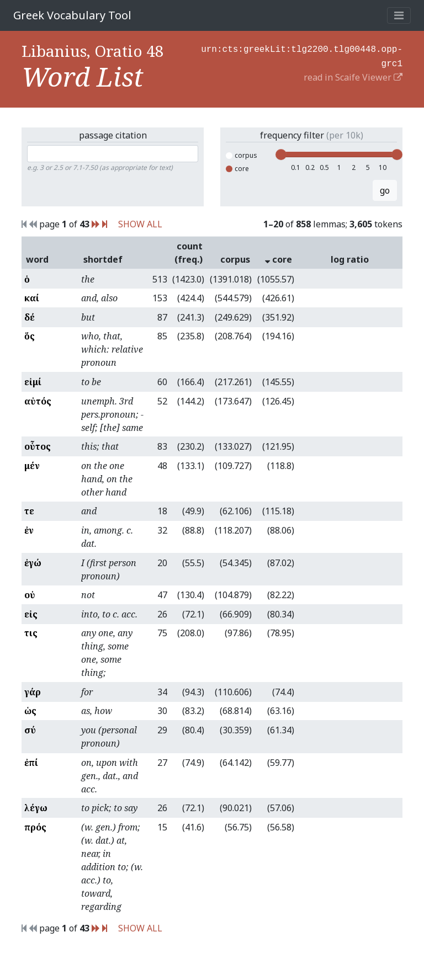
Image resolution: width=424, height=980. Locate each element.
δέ (30, 317)
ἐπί (31, 763)
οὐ (30, 595)
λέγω (36, 808)
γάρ (33, 692)
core (237, 169)
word (37, 259)
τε (29, 511)
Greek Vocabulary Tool (72, 15)
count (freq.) (189, 253)
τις (31, 633)
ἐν (29, 530)
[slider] (281, 155)
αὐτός (38, 401)
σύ (30, 730)
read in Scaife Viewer (353, 75)
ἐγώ (33, 563)
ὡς (30, 711)
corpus (242, 155)
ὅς (30, 336)
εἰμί (33, 382)
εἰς (31, 614)
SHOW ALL (140, 224)
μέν (32, 466)
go (385, 190)
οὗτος (38, 446)
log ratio (350, 259)
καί (32, 298)
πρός (35, 827)
